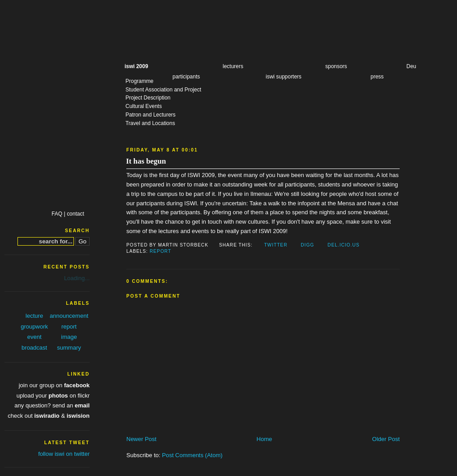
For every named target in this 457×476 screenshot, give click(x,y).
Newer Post (141, 439)
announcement (69, 316)
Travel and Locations (150, 123)
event (34, 337)
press (377, 77)
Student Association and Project (163, 90)
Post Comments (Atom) (192, 455)
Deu (411, 66)
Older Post (386, 439)
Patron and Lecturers (151, 115)
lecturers (233, 66)
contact (75, 214)
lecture (34, 316)
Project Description (148, 98)
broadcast (34, 348)
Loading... (77, 278)
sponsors (336, 66)
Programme (140, 81)
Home (265, 439)
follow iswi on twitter (64, 454)
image (69, 337)
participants (186, 77)
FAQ (57, 214)
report (160, 251)
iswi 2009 (136, 66)
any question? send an (52, 405)
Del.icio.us (343, 245)
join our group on (54, 385)
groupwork (34, 327)
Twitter (276, 245)
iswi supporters (284, 77)
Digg (307, 245)
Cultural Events (144, 106)
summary (69, 348)
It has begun (146, 161)
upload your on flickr (53, 396)
